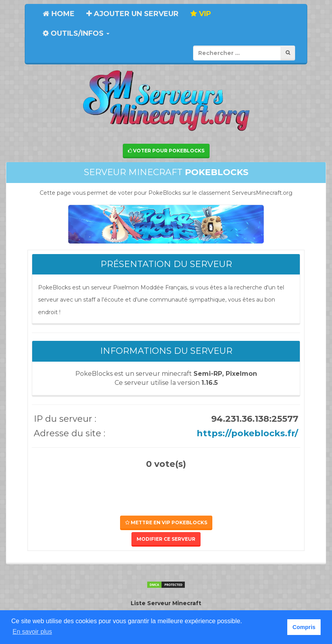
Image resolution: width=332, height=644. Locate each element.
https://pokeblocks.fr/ (247, 433)
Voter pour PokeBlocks (166, 151)
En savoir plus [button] (32, 632)
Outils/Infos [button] (76, 33)
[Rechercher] (288, 53)
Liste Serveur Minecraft (166, 603)
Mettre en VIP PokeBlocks (166, 522)
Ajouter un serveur (132, 14)
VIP (201, 14)
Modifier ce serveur (166, 539)
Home (59, 14)
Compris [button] (304, 627)
